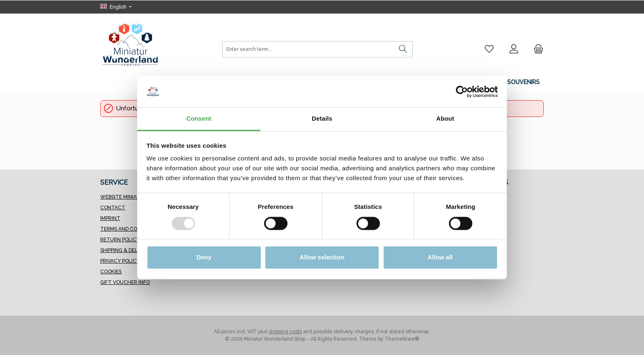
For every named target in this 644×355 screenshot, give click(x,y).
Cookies (111, 272)
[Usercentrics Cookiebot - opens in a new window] (462, 92)
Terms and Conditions (130, 229)
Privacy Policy (120, 261)
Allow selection (322, 258)
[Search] (403, 49)
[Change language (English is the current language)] (116, 7)
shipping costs (285, 332)
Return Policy (120, 240)
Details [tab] (322, 119)
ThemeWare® (402, 339)
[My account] (514, 49)
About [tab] (445, 119)
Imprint (110, 218)
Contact (113, 208)
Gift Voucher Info (125, 282)
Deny (204, 258)
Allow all (440, 258)
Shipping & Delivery (126, 250)
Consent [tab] (199, 119)
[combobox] (308, 49)
